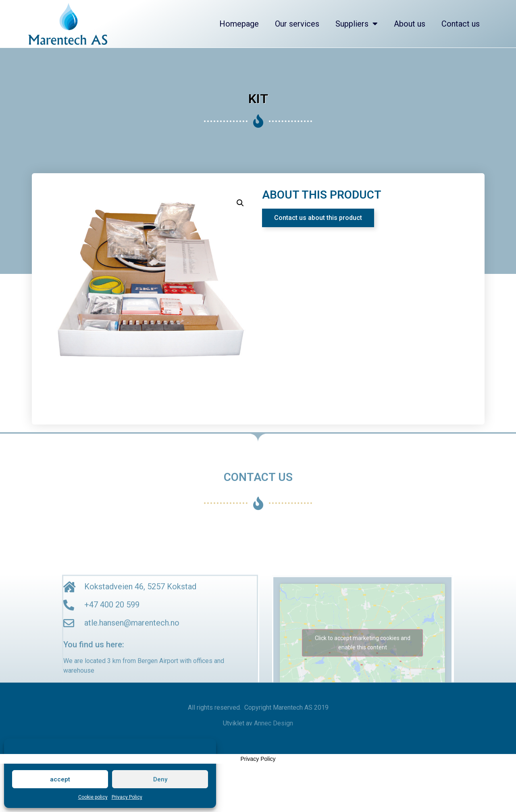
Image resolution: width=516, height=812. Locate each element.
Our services (297, 24)
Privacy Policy (127, 797)
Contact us (461, 24)
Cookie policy (93, 797)
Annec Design (274, 723)
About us (410, 24)
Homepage (239, 24)
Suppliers (357, 24)
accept (60, 779)
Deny (160, 779)
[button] (318, 218)
